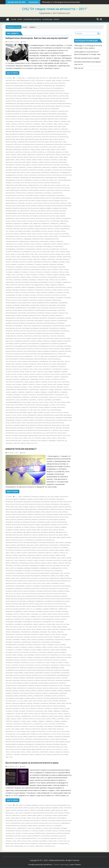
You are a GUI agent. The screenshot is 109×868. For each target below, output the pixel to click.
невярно (33, 617)
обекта (49, 629)
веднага (41, 98)
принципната (52, 318)
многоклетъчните (23, 216)
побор (63, 655)
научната (40, 234)
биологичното (60, 91)
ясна (32, 443)
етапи (55, 147)
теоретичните (33, 407)
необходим (38, 246)
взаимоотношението (57, 509)
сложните (26, 374)
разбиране (46, 341)
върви (27, 119)
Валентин (19, 98)
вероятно (68, 507)
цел (44, 433)
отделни (56, 275)
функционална (22, 430)
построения (42, 298)
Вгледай (35, 98)
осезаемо (54, 269)
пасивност (42, 831)
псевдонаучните (11, 336)
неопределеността (48, 622)
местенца (34, 211)
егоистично (40, 142)
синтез (62, 708)
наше (51, 236)
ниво (48, 252)
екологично (18, 144)
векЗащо (47, 98)
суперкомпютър (34, 389)
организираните (11, 645)
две (13, 129)
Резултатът (40, 698)
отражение (17, 280)
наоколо (51, 611)
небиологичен (66, 236)
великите (66, 98)
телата (28, 731)
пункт (15, 338)
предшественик (29, 673)
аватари (48, 80)
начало (17, 236)
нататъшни (9, 234)
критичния (47, 591)
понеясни (24, 292)
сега (40, 366)
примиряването (11, 318)
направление (57, 226)
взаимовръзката (11, 103)
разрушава (9, 696)
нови (32, 254)
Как (47, 180)
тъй (40, 734)
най (31, 223)
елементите (9, 147)
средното (38, 382)
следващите (56, 711)
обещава (63, 629)
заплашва (9, 558)
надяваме (26, 223)
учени (7, 423)
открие (67, 275)
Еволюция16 (34, 542)
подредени (31, 287)
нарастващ (23, 826)
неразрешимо (28, 624)
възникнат (33, 522)
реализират (48, 696)
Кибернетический (11, 185)
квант (47, 578)
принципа (35, 318)
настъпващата (36, 231)
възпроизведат (41, 114)
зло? (12, 560)
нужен (63, 254)
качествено (34, 578)
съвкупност (16, 721)
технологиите (41, 731)
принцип (28, 318)
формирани (40, 428)
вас (30, 98)
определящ (17, 642)
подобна (24, 287)
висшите (53, 103)
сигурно (56, 708)
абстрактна (27, 497)
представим (52, 305)
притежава (30, 321)
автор (53, 80)
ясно (36, 443)
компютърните (10, 193)
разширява (22, 696)
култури (67, 591)
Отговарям (34, 275)
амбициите (40, 83)
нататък (63, 231)
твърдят (46, 405)
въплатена (52, 116)
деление (16, 535)
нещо (34, 252)
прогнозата (27, 326)
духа (41, 139)
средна (56, 716)
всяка (66, 517)
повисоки (21, 285)
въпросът (21, 119)
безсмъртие (39, 86)
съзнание (24, 395)
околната (40, 637)
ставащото (67, 716)
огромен (30, 262)
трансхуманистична (12, 412)
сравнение (44, 716)
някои (8, 257)
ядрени (23, 443)
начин (29, 236)
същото (46, 402)
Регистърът (56, 349)
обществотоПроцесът (63, 259)
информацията (10, 180)
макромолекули (11, 596)
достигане (29, 137)
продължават (34, 683)
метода (8, 604)
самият (26, 701)
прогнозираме (17, 683)
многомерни (34, 216)
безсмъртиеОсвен (49, 86)
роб (64, 354)
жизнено (62, 553)
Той (38, 410)
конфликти (42, 195)
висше (60, 512)
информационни (25, 178)
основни (30, 647)
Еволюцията (51, 542)
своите (39, 364)
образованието (26, 632)
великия (8, 101)
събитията (9, 721)
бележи (53, 502)
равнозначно (10, 341)
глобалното (28, 124)
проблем (15, 323)
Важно (13, 98)
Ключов (64, 820)
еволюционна (30, 540)
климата (59, 820)
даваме (51, 126)
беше (48, 88)
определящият (26, 642)
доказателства (40, 134)
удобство (17, 843)
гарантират (63, 119)
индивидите (35, 568)
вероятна (20, 101)
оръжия (43, 269)
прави (7, 668)
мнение (63, 213)
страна (49, 384)
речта (67, 698)
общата (54, 632)
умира (25, 737)
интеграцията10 (37, 571)
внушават (50, 514)
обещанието (44, 257)
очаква (14, 655)
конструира (47, 193)
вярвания (51, 119)
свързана (9, 708)
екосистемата (59, 813)
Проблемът (9, 326)
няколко (13, 257)
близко (46, 93)
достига (22, 137)
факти (19, 423)
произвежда (9, 836)
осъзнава (67, 647)
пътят (64, 338)
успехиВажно (40, 420)
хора (16, 433)
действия (37, 132)
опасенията (21, 264)
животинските (32, 553)
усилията (15, 739)
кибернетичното (34, 185)
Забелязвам (51, 152)
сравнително (19, 382)
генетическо (18, 121)
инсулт (26, 175)
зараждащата (36, 558)
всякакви (25, 109)
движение (27, 129)
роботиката (9, 356)
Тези (58, 405)
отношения (62, 277)
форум (47, 428)
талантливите (19, 405)
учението (47, 739)
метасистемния (66, 599)
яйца (28, 443)
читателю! (38, 438)
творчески (39, 405)
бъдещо (44, 96)
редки (7, 351)
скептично (28, 372)
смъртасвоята (33, 377)
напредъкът (66, 226)
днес (46, 535)
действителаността (18, 132)
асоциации (22, 499)
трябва (41, 412)
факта (14, 423)
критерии (40, 591)
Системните (29, 711)
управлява (66, 737)
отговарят (19, 650)
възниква (8, 114)
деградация (44, 129)
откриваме (63, 650)
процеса (18, 333)
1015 (44, 78)
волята (48, 106)
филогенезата (50, 742)
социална (56, 377)
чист (32, 438)
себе (37, 366)
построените (33, 298)
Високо (43, 103)
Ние (57, 252)
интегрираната (48, 571)
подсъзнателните (60, 287)
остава (66, 272)
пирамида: (31, 655)
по (55, 282)
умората (23, 418)
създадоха (64, 392)
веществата (9, 509)
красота (48, 198)
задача (19, 155)
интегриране (58, 571)
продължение (36, 326)
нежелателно (65, 617)
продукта (26, 683)
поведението (66, 282)
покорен (60, 290)
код (68, 185)
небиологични (10, 239)
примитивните (40, 678)
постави (47, 662)
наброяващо (64, 221)
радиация (18, 341)
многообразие (10, 606)
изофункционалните (65, 167)
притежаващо (39, 321)
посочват (66, 292)
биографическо (58, 88)
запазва (14, 157)
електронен (67, 144)
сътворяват (9, 726)
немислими (9, 246)
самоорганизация (64, 356)
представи (66, 670)
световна (55, 701)
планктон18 (46, 655)
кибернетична (22, 581)
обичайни (57, 828)
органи (26, 267)
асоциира (30, 499)
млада (37, 604)
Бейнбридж (28, 88)
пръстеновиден (55, 333)
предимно (9, 305)
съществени (24, 400)
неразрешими (30, 249)
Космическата (35, 588)
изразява (40, 170)
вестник (26, 101)
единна (51, 142)
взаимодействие (19, 509)
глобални (21, 124)
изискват (40, 165)
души (51, 139)
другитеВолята (30, 139)
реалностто (38, 349)
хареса (61, 430)
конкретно (28, 586)
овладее (64, 634)
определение (49, 640)
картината (23, 578)
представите (9, 673)
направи (58, 611)
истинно (8, 576)
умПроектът (30, 418)
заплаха (26, 157)
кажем (44, 180)
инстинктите (9, 571)
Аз (19, 83)
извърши (43, 563)
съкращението (59, 395)
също (41, 402)
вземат (8, 512)
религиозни (54, 698)
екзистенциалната (38, 813)
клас (41, 185)
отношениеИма (52, 277)
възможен (20, 519)
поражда (30, 833)
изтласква (55, 170)
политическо (10, 292)
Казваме (53, 576)
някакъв (8, 629)
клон (30, 583)
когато (64, 185)
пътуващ (62, 688)
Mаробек (27, 80)
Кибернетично (23, 185)
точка (48, 410)
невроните (59, 241)
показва (54, 290)
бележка (36, 88)
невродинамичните (12, 241)
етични (38, 550)
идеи (65, 160)
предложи (16, 305)
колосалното (65, 188)
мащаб (8, 599)
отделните (46, 650)
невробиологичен (38, 239)
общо (53, 634)
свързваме (29, 366)
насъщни (57, 231)
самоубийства (44, 361)
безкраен (53, 499)
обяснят (58, 634)
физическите (10, 846)
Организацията (55, 642)
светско (67, 361)
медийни (42, 208)
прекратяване (39, 673)
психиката (20, 336)
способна (62, 379)
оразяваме (19, 267)
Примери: (22, 678)
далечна (61, 530)
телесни (63, 405)
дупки (7, 813)
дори (59, 134)
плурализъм (54, 655)
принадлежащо (50, 678)
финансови (66, 425)
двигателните (19, 129)
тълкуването (46, 734)
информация (62, 178)
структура (66, 384)
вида (15, 512)
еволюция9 (43, 542)
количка (50, 188)
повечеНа (14, 285)
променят (17, 331)
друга (18, 139)
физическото (41, 742)
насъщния (42, 826)
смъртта (41, 377)
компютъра (66, 190)
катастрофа (16, 183)
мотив (7, 609)
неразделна (18, 624)
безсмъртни (36, 502)
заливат (63, 155)
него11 (39, 617)
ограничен (23, 262)
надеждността (17, 223)
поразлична (25, 662)
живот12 (13, 553)
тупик (48, 412)
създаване (21, 392)
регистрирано (10, 698)
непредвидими (10, 249)
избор (31, 563)
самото (45, 701)
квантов (47, 183)
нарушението (65, 229)
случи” (8, 377)
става (55, 382)
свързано (22, 366)
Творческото (10, 731)
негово (32, 244)
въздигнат (26, 111)
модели (63, 216)
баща (60, 83)
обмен (69, 629)
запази (63, 555)
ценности (9, 435)
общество (19, 634)
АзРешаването (28, 83)
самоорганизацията (12, 359)
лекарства (21, 203)
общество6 (26, 634)
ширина (49, 754)
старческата (65, 382)
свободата (36, 703)
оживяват (54, 262)
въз (49, 109)
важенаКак (41, 507)
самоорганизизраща (26, 359)
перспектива (25, 282)
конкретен (30, 193)
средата (31, 382)
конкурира (36, 586)
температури (10, 407)
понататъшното (47, 660)
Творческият (52, 729)
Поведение (9, 657)
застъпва (23, 818)
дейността (58, 129)
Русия (16, 356)
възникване (9, 522)
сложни (19, 374)
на (51, 221)
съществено (32, 400)
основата (32, 272)
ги (22, 527)
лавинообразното (11, 203)
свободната (44, 703)
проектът (19, 328)
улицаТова (13, 737)
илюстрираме (67, 170)
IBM (22, 80)
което (18, 188)
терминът (47, 407)
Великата (59, 98)
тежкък (53, 405)
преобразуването (29, 310)
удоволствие (59, 415)
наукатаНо (23, 234)
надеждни (9, 223)
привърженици (10, 315)
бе (45, 499)
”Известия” (21, 78)
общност (8, 262)
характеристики (11, 747)
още (56, 280)
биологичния (50, 91)
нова (23, 254)
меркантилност (25, 211)
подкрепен (61, 285)
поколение (23, 660)
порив (38, 292)
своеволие (33, 364)
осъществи (19, 275)
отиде (57, 650)
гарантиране (45, 525)
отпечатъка (9, 280)
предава (41, 668)
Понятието (32, 292)
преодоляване (56, 673)
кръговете (32, 201)
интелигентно (67, 175)
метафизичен (40, 601)
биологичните (29, 504)
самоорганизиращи (54, 359)
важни (8, 98)
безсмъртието (60, 86)
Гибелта (50, 121)
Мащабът (16, 208)
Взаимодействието (31, 509)
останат (55, 647)
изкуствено (9, 167)
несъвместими (50, 624)
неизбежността (19, 619)
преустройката (32, 313)
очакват (51, 280)
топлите (43, 410)
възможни (39, 111)
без (64, 83)
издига (49, 563)
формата (8, 428)
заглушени (48, 815)
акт (49, 497)
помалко (19, 833)
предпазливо (35, 305)
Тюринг (8, 415)
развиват (60, 691)
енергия (24, 147)
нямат (29, 629)
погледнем (36, 657)
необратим (57, 826)
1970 (17, 805)
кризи (7, 201)
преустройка (22, 313)
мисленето (33, 213)
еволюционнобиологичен (14, 542)
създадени (64, 721)
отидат (52, 650)
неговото (38, 244)
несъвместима (54, 249)
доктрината (23, 537)
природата (9, 321)
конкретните (39, 193)
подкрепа (53, 285)
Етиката (33, 550)
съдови (8, 392)
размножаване (54, 693)
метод (67, 601)
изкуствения (65, 165)
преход (16, 675)
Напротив (16, 229)
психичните (60, 336)
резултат (13, 351)
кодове (13, 188)
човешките (9, 754)
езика (65, 142)
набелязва (56, 221)
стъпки (30, 387)
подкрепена (9, 287)
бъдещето (32, 507)
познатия (16, 660)
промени (63, 328)
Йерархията (45, 576)
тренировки (23, 412)
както (55, 180)
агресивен (66, 80)
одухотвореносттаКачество (42, 262)
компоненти (50, 190)
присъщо (23, 321)
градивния (9, 530)
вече (31, 101)
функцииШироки (11, 430)
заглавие (65, 152)
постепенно (40, 295)
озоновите (25, 831)
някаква (64, 627)
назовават (46, 609)
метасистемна (46, 599)
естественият (10, 550)
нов (19, 254)
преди (34, 303)
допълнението (33, 537)
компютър (58, 190)
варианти (26, 98)
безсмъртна (9, 88)
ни (41, 252)
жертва (38, 149)
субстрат (53, 387)
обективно (56, 629)
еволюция (33, 142)
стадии (8, 719)
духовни (46, 139)
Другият (64, 537)
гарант (57, 119)
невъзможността (11, 244)
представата (58, 670)
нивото (53, 252)
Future (14, 80)
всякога (8, 519)
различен (17, 344)
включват (8, 106)
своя (50, 364)
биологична (22, 91)
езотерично (9, 144)
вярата (38, 525)
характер (55, 430)
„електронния (31, 78)
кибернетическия (11, 581)
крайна (15, 591)
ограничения (18, 637)
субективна (36, 387)
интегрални (41, 175)
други (22, 139)
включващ (15, 106)
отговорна (41, 275)
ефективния (17, 149)
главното (57, 121)
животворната (10, 152)
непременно (10, 624)
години (60, 124)
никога (15, 627)
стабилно (9, 841)
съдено (29, 721)
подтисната (60, 657)
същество (40, 400)
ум (18, 737)
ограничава (9, 637)
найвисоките (62, 609)
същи (24, 402)
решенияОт (24, 354)
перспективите (43, 282)
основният (37, 647)
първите (28, 338)
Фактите (24, 423)
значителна (57, 560)
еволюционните (23, 142)
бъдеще (38, 96)
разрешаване (18, 346)
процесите (31, 333)
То (28, 410)
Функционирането (44, 430)
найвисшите (9, 611)
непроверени (20, 249)
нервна (36, 624)
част (53, 749)
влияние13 (31, 514)
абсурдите (35, 805)
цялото (48, 749)
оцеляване (63, 652)
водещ (56, 514)
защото (63, 558)
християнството (34, 747)
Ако (35, 83)
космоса (18, 198)
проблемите (60, 323)
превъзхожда (56, 300)
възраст (48, 522)
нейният (60, 244)
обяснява (15, 262)
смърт (26, 377)
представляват (10, 308)
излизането (22, 167)
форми (14, 428)
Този (35, 410)
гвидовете (55, 808)
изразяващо (33, 565)
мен (18, 211)
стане (59, 382)
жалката (24, 815)
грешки (29, 530)
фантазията (38, 423)
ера (45, 548)
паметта (64, 280)
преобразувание (41, 310)
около (8, 264)
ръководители (27, 356)
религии (47, 698)
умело (17, 418)
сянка (51, 402)
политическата (10, 833)
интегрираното (10, 573)
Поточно (8, 300)
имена (8, 568)
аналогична (54, 83)
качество (33, 183)
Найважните (45, 223)
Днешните (52, 535)
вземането (68, 509)
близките (40, 93)
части (68, 435)
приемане (9, 678)
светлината (60, 361)
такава (63, 402)
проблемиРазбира (50, 323)
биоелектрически (11, 91)
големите (56, 527)
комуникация (20, 586)
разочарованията (34, 344)
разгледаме (9, 344)
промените (9, 331)
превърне (30, 668)
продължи (62, 683)
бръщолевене (22, 96)
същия (28, 402)
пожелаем (68, 657)
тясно (64, 734)
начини (40, 236)
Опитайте (9, 640)
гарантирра (9, 121)
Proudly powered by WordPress (40, 864)
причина (47, 321)
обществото (51, 259)
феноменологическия (57, 423)
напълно (16, 614)
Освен (48, 269)
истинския (44, 820)
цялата (60, 435)
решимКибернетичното (49, 354)
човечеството (62, 438)
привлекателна (51, 675)
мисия (20, 213)
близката (33, 93)
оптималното (36, 642)
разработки (9, 346)
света (50, 701)
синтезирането (57, 369)
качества (27, 183)
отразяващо (32, 280)
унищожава (42, 843)
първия (34, 338)
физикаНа (17, 425)
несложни (46, 249)
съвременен (58, 389)
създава (34, 721)
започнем (28, 558)
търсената (59, 412)
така (59, 402)
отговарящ (26, 650)
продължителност (11, 685)
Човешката (26, 441)
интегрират (20, 573)
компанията (24, 190)
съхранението (10, 400)
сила (31, 369)
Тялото (19, 415)
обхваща (43, 259)
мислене (26, 213)
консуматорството (11, 195)
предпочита (44, 305)
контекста (21, 195)
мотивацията (67, 218)
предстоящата (51, 833)
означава (61, 262)
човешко (31, 754)
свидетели (22, 703)
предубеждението (21, 308)
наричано (50, 229)
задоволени (31, 555)
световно (8, 703)
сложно (32, 374)
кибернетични (44, 581)
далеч (60, 126)
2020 (62, 78)
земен (17, 160)
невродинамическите (52, 239)
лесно (11, 594)
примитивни (30, 678)
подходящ (15, 290)
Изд (23, 165)
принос (58, 678)
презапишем (53, 308)
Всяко (30, 109)
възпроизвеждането (24, 116)
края (53, 198)
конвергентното (21, 193)
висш (48, 103)
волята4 (8, 517)
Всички (8, 109)
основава (9, 272)
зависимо (59, 152)
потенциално (55, 665)
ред (17, 698)
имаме (14, 172)
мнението (9, 216)
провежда (59, 680)
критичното (14, 201)
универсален (32, 737)
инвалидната (45, 172)
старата (13, 719)
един (47, 142)
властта (21, 808)
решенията (32, 354)
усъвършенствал (50, 420)
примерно (59, 315)
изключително (48, 165)
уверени (40, 415)
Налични (24, 226)
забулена (9, 555)
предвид (47, 668)
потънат (14, 300)
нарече (28, 614)
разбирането (36, 836)
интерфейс (15, 178)
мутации (42, 221)
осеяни (61, 269)
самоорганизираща (40, 359)
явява (66, 754)
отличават (35, 277)
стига (13, 384)
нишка (8, 254)
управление (60, 418)
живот (58, 149)
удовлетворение (49, 415)
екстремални (39, 144)
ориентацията (35, 269)
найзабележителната (12, 826)
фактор (58, 739)
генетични (26, 121)
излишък (30, 167)
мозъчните (46, 218)
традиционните (25, 734)
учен (70, 420)
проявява (38, 333)
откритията (16, 277)
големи (66, 124)
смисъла (37, 714)
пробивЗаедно (62, 321)
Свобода (29, 703)
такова (8, 405)
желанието (45, 550)
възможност (54, 111)
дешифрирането (50, 132)
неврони (52, 241)
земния (29, 160)
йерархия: (37, 576)
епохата (40, 548)
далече (56, 530)
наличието (17, 226)
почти (20, 300)
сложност (38, 374)
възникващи (25, 522)
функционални (32, 430)
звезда (69, 558)
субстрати (60, 387)
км (48, 185)
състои (59, 397)
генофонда (17, 527)
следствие (64, 372)
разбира (39, 341)
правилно (26, 300)
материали (56, 596)
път (43, 338)
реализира (67, 346)
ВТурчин (41, 109)
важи (67, 96)
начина (35, 236)
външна (54, 522)
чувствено (44, 441)
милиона (50, 211)
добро (66, 535)
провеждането (18, 326)
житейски (41, 152)
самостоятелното (11, 361)
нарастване (30, 229)
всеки (68, 106)
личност (30, 203)
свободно (25, 364)
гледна (8, 124)
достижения (62, 137)
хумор (58, 747)
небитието (19, 239)
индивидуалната (45, 568)
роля (14, 701)
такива (68, 402)
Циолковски (50, 435)
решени (61, 351)
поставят (66, 662)
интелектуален (35, 820)
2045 (66, 78)
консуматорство (57, 193)
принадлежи (21, 318)
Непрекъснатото (11, 828)
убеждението (32, 415)
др (67, 137)
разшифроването (44, 346)
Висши (65, 512)
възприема (32, 114)
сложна (14, 374)
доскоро (8, 137)
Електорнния (59, 144)
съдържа (14, 392)
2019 (58, 78)
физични (41, 425)
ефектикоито (16, 815)
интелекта (34, 573)
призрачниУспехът (35, 315)
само (46, 356)
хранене (29, 433)
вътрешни (37, 119)
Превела (41, 300)
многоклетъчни (49, 604)
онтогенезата (48, 637)
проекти (67, 326)
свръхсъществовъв (59, 706)
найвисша (63, 223)
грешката (22, 530)
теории (41, 407)
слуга (52, 374)
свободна (18, 364)
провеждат (66, 680)
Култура (38, 201)
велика (53, 98)
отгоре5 (33, 650)
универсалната (42, 737)
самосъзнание (22, 361)
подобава (17, 287)
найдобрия (9, 226)
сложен (8, 374)
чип (29, 438)
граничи (39, 126)
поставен (19, 295)
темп (55, 841)
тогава (54, 731)
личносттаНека (55, 203)
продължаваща (44, 683)
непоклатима (59, 622)
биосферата (55, 504)
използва (67, 563)
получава (38, 660)
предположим (31, 670)
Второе (35, 109)
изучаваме (56, 565)
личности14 (33, 594)
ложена (64, 594)
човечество (35, 752)
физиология (23, 742)
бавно (41, 499)
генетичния (34, 121)
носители (51, 254)
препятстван (61, 310)
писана (51, 282)
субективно (61, 719)
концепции (9, 588)
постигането (56, 295)
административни (11, 83)
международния (11, 211)
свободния (52, 703)
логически (57, 594)
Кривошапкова (65, 198)
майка (23, 206)
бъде (33, 96)
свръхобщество (14, 706)
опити (29, 640)
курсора (51, 201)
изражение (33, 170)
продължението (47, 326)
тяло (15, 415)
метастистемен (21, 601)
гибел (45, 121)
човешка (52, 752)
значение (54, 160)
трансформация (56, 410)
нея (38, 252)
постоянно (38, 665)
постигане (48, 295)
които (23, 188)
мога (48, 216)
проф (7, 333)
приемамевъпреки (63, 675)
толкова (67, 731)
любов (8, 206)
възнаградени (54, 519)
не (60, 236)
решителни (9, 838)
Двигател (29, 532)
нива (44, 252)
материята (64, 596)
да (43, 126)
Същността (35, 402)
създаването (29, 392)
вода (35, 106)
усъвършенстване (62, 420)
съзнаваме (9, 395)
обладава (9, 259)
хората (26, 747)
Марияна (41, 206)
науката (16, 234)
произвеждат (34, 328)
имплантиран (36, 172)
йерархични (29, 576)
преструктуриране (11, 313)
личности (25, 594)
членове (13, 752)
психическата (28, 336)
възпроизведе (52, 114)
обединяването (26, 257)
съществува (47, 400)
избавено (35, 162)
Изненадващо (62, 818)
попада (24, 833)
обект (44, 629)
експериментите (25, 548)
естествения (64, 548)
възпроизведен (62, 114)
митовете (57, 213)
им (6, 172)
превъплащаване (11, 303)
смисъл (21, 377)
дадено (46, 530)
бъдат (29, 96)
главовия (63, 121)
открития (8, 277)
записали (20, 157)
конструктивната (46, 586)
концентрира (51, 195)
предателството (26, 303)
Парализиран (10, 282)
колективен (55, 583)
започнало (33, 157)
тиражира (23, 410)
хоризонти (22, 433)
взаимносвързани (59, 101)
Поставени (26, 295)
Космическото (53, 588)
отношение (42, 277)
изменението (46, 167)
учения (53, 739)
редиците (67, 349)
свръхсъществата (36, 706)
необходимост (27, 622)
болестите (59, 93)
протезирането (43, 331)
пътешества (49, 338)
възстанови (44, 116)
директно (23, 134)
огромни (18, 831)
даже (55, 126)
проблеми (39, 323)
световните (63, 701)
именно (23, 172)
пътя (60, 338)
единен (62, 542)
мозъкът (61, 606)
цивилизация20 (36, 749)
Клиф (45, 185)
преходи (35, 675)
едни (21, 813)
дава (46, 126)
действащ (65, 129)
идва (61, 160)
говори (43, 124)
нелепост (63, 619)
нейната (54, 244)
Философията (60, 742)
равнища (8, 691)
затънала (45, 157)
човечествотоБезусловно (14, 441)
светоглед (15, 703)
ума (13, 418)
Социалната (64, 377)
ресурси (39, 351)
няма (18, 257)
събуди (51, 389)
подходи (8, 290)
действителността (61, 532)
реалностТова (47, 349)
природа (68, 318)
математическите (32, 596)
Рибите (60, 354)
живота (63, 149)
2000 (54, 78)
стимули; (25, 384)
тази (55, 402)
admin (24, 42)
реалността (62, 696)
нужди (59, 627)
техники (54, 407)
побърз (69, 655)
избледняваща (24, 563)
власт (16, 808)
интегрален (33, 175)
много (15, 216)
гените (59, 525)
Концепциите (18, 588)
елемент (34, 548)
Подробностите (41, 287)
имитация (26, 820)
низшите (62, 252)
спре (64, 838)
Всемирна (50, 517)
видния (27, 103)
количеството (42, 188)
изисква (34, 165)
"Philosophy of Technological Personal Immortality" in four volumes (67, 2)
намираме (37, 226)
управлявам (68, 418)
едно (60, 142)
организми (9, 269)
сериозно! (16, 369)
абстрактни (35, 497)
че (13, 438)
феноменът (9, 425)
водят (61, 514)
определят (9, 642)
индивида (20, 568)
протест (61, 685)
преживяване (32, 308)
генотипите (9, 527)
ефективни (9, 149)
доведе (17, 537)
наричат (57, 229)
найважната (37, 223)
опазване (13, 264)
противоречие (32, 688)
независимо (46, 244)
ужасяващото (34, 843)
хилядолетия (10, 433)
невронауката (34, 241)
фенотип (8, 742)
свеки (54, 361)
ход (18, 747)
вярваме (44, 119)
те (49, 405)
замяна (8, 157)
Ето (64, 147)
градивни (63, 527)
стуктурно (24, 387)
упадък (49, 843)
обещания (52, 257)
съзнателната (17, 724)
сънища (8, 397)
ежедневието (27, 813)
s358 (32, 80)
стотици (44, 384)
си (21, 369)
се (34, 366)
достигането (37, 137)
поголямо (61, 831)
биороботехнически (12, 93)
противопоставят (11, 688)
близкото (52, 93)
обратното (36, 259)
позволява (9, 660)
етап (51, 147)
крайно (43, 198)
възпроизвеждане (11, 116)
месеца (41, 823)
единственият (21, 545)
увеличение (9, 843)
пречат (40, 675)
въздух (32, 111)
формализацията (11, 744)
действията (9, 535)
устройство (29, 739)
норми (54, 627)
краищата (29, 198)
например (9, 229)
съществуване (56, 400)
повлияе (27, 285)
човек (44, 438)
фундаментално (41, 744)
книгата (52, 185)
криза (28, 823)
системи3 (22, 711)
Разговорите (46, 836)
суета (29, 841)
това (31, 410)
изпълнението (24, 170)
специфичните (24, 379)
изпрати (16, 170)
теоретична (24, 407)
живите (53, 149)
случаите (63, 374)
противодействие (54, 331)
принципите (43, 318)
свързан (8, 366)
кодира (8, 188)
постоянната (29, 665)
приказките (45, 315)
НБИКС (56, 236)
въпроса (8, 119)
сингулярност (47, 369)
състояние (65, 397)
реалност (31, 349)
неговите (27, 244)
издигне (28, 165)
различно (45, 693)
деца (43, 132)
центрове (15, 435)
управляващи (10, 420)
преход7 (22, 675)
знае (16, 560)
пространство (53, 685)
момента (59, 218)
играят (65, 560)
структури (17, 387)
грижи (34, 530)
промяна (45, 685)
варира (55, 507)
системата (15, 372)
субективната (45, 387)
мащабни (14, 599)
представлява (61, 305)
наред (37, 229)
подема (47, 285)
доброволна (10, 537)
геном (41, 121)
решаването (54, 351)
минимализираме (11, 213)
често (21, 438)
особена (61, 272)
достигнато (53, 137)
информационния (51, 178)
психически (37, 336)
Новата (27, 254)
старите (19, 719)
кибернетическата (65, 578)
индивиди (27, 568)
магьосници (16, 206)
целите (8, 749)
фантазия (30, 423)
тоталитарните (10, 734)
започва (15, 558)
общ (49, 632)
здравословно (10, 160)
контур (36, 195)
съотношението (43, 397)
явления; (17, 443)
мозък (28, 218)
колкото (62, 583)
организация (53, 267)
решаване (46, 351)
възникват (17, 522)
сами (42, 356)
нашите (25, 617)
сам (21, 701)
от (24, 275)
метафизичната (59, 601)
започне (21, 558)
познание (47, 290)
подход (69, 287)
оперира (38, 264)
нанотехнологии (47, 226)
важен (62, 96)
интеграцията (27, 571)
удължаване (67, 415)
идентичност (10, 162)
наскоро (11, 231)
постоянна (18, 298)
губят (38, 530)
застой (39, 157)
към (66, 201)
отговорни (49, 275)
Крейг (57, 198)
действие (8, 132)
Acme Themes (76, 864)
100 (41, 78)
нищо (13, 254)
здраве (66, 157)
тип (18, 410)
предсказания (41, 670)
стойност (31, 384)
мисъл (51, 213)
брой (15, 96)
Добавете (47, 810)
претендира (9, 675)
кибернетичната (33, 581)
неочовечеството (58, 246)
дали (64, 126)
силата (36, 369)
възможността (63, 111)
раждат (27, 691)
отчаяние (35, 831)
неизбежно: (9, 619)
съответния (34, 397)
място (47, 221)
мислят (32, 604)
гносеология (48, 527)
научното (58, 234)
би (51, 88)
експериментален (28, 144)
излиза (16, 167)
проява (51, 688)
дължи (21, 540)
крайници (36, 198)
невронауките (44, 241)
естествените (55, 548)
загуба (8, 155)
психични (53, 336)
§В (20, 497)
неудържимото (22, 828)
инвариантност (55, 172)
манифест (34, 206)
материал (41, 596)
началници (65, 234)
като (22, 183)
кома (7, 190)
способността (10, 382)
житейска (34, 152)
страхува (59, 384)
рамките (30, 696)
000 (38, 78)
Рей (25, 351)
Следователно (10, 714)
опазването (57, 637)
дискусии (29, 134)
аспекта (36, 499)
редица (21, 698)
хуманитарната (37, 433)
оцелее (56, 652)
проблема (22, 323)
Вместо (27, 808)
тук (45, 412)
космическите (10, 198)
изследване (48, 170)
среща (50, 382)
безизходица (62, 805)
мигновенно (42, 211)
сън (66, 395)
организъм (17, 269)
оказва (67, 262)
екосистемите (54, 545)
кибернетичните (55, 581)
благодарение (64, 504)
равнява (22, 691)
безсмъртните (46, 502)
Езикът (46, 545)
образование (16, 632)
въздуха (42, 808)
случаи (57, 374)
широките (56, 754)
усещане (8, 739)
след (46, 372)
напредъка (65, 611)
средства (44, 382)
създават (37, 392)
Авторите (59, 80)
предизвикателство (43, 303)
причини (54, 321)
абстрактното (41, 80)
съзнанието (32, 395)
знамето (40, 160)
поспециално (39, 662)
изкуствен (57, 165)
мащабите (9, 208)
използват (17, 565)
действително (29, 132)
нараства (23, 229)
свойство (68, 703)
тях (67, 734)
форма (68, 742)
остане (61, 647)
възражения (36, 116)
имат (18, 172)
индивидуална (65, 172)
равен (68, 338)
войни (39, 106)
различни (24, 344)
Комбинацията (14, 190)
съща (17, 400)
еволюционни (40, 540)
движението (35, 129)
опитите (34, 640)
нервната (39, 249)
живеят (62, 550)
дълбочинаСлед (11, 142)
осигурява (50, 645)
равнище (15, 691)
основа (66, 269)
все (64, 106)
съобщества (26, 724)
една (56, 142)
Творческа (28, 729)
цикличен (42, 435)
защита (51, 157)
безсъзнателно (19, 88)
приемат (16, 678)
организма (61, 267)
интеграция (18, 571)
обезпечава (35, 257)
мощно (19, 221)
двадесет (20, 532)
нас (7, 231)
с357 (36, 356)
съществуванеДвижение (13, 402)
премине (47, 673)
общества (60, 632)
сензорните (62, 366)
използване (9, 565)
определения (59, 640)
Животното (49, 553)
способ (41, 379)
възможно (46, 111)
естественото (44, 147)
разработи (55, 344)
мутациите (22, 609)
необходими (47, 246)
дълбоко (62, 139)
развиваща (67, 691)
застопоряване (51, 558)
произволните (54, 328)
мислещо (40, 213)
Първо (39, 338)
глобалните (67, 808)
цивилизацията (33, 435)
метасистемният (11, 601)
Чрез (39, 441)
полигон (66, 290)
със (55, 397)
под (32, 285)
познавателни (39, 290)
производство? (44, 328)
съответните (25, 397)
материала (48, 596)
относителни (24, 652)
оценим (8, 655)
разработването (45, 344)
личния (36, 823)
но (16, 254)
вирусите (49, 512)
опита (63, 637)
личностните (38, 203)
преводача (48, 300)
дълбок (56, 139)
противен (67, 685)
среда (26, 382)
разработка (63, 344)
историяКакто (27, 180)
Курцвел (57, 201)
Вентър (14, 101)
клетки (19, 583)
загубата (13, 155)
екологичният (49, 813)
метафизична (49, 601)
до (34, 134)
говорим (49, 124)
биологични (40, 91)
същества (16, 726)
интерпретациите (44, 573)
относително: (33, 652)
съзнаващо (17, 395)
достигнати (45, 137)
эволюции (9, 443)
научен (34, 234)
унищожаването (50, 418)
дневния (41, 535)
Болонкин (9, 96)
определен (53, 264)
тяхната (25, 415)
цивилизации (26, 749)
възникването (17, 114)
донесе (48, 134)
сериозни (9, 369)
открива (62, 275)
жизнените (27, 152)
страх (54, 384)
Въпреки (65, 116)
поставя (33, 295)
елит (7, 815)
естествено (36, 147)
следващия (56, 372)
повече (8, 285)
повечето (16, 657)
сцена (67, 719)
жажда (33, 149)
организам (32, 267)
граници (16, 530)
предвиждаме (55, 668)
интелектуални (57, 175)
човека (48, 438)
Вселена (43, 517)
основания (24, 272)
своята (54, 364)
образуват (43, 632)
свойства (45, 364)
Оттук (46, 280)
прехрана (61, 313)
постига (8, 665)
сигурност (26, 369)
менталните (27, 599)
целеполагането (51, 433)
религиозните (31, 351)
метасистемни (55, 599)
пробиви (8, 323)
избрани (37, 563)
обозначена (22, 259)
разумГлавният (33, 346)
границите (32, 126)
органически (26, 269)
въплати (58, 116)
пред (19, 303)
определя (60, 264)
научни (46, 234)
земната (23, 160)
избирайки (14, 563)
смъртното (53, 714)
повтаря (30, 657)
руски (20, 356)
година (55, 124)
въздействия (55, 109)
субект (49, 719)
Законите (46, 555)
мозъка (33, 218)
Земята (34, 160)
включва (59, 103)
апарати (15, 499)
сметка (16, 377)
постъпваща (59, 298)
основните (47, 272)
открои (28, 277)
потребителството (40, 833)
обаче (33, 629)
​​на (34, 609)
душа (69, 537)
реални (19, 349)
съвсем (23, 721)
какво (51, 180)
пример (52, 315)
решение (68, 351)
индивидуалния (11, 175)
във (46, 109)
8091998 (8, 80)
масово (53, 206)
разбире (48, 691)
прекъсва (8, 310)
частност (8, 438)
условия (25, 420)
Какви (67, 576)
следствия (53, 838)
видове (32, 103)
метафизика (31, 601)
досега (64, 134)
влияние (30, 106)
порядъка (51, 292)
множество (42, 216)
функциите (66, 428)
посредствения (10, 295)
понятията (16, 662)
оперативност (30, 264)
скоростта (40, 372)
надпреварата (65, 823)
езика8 (41, 545)
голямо (13, 126)
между (65, 208)
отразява (24, 280)
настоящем (19, 231)
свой (63, 703)
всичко (13, 109)
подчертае (23, 290)
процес (12, 333)
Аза (21, 83)
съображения (16, 397)
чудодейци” (52, 441)
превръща (23, 668)
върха (20, 525)
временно (59, 106)
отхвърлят (50, 652)
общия (41, 634)
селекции (47, 708)
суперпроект (44, 389)
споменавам (34, 379)
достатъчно (15, 137)
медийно (49, 208)
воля (44, 106)
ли (26, 203)
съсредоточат (38, 724)
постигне (63, 295)
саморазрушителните (28, 838)
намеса (45, 611)
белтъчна (42, 88)
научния (60, 614)
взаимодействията (44, 509)
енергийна (17, 147)
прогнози (9, 683)
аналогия (9, 499)
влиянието (38, 514)
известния (55, 162)
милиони (56, 211)
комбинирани (10, 586)
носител (45, 254)
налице (25, 611)
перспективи (33, 282)
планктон (38, 655)
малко (28, 206)
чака (64, 435)
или (61, 170)
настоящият (27, 231)
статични (25, 719)
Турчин (53, 412)
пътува (56, 338)
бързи (50, 96)
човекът (54, 438)
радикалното (26, 341)
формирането (30, 428)
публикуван (9, 338)
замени (52, 555)
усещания (18, 420)
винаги (38, 103)
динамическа (14, 134)
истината (67, 573)
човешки (66, 752)
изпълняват (25, 565)
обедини (39, 629)
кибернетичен (55, 183)
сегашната (32, 708)
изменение (37, 167)
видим (20, 512)
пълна (23, 338)
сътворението (60, 724)
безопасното (10, 86)
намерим (39, 611)
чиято (7, 752)
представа (50, 670)
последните (59, 292)
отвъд (27, 275)
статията (8, 384)
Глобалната (40, 527)
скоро (34, 372)
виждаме (37, 512)
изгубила (18, 165)
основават (9, 647)
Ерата (30, 147)
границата (24, 126)
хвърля (67, 430)
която (23, 198)
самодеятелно (53, 356)
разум (25, 346)
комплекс (42, 190)
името (29, 172)
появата (62, 665)
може (18, 218)
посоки (32, 662)
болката (66, 93)
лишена (63, 203)
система (8, 372)
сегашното (46, 366)
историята (36, 180)
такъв (12, 405)
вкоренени (23, 106)
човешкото (38, 754)
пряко (62, 333)
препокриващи (52, 310)
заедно (58, 155)
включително (22, 514)
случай (68, 374)
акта (52, 497)
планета (55, 831)
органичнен (37, 645)
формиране (21, 744)
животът (56, 553)
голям (7, 126)
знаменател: (22, 560)
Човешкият (24, 754)
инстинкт (65, 568)
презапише (45, 308)
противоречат (22, 688)
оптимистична (10, 267)
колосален (57, 188)
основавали (16, 272)
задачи (24, 155)
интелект (49, 175)
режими (27, 698)
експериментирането (12, 548)
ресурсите (62, 836)
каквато (62, 576)
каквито (8, 578)
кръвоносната (23, 201)
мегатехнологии (33, 208)
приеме (19, 315)
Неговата (20, 244)
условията (31, 420)
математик (60, 206)
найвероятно (54, 223)
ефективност (26, 149)
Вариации (49, 507)
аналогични (64, 497)
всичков (19, 109)
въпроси (14, 119)
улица (7, 737)
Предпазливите (25, 305)
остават (8, 275)
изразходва (9, 820)
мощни (13, 221)
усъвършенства (38, 739)
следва (50, 372)
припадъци (61, 318)
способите (54, 379)
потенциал (67, 298)
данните (8, 129)
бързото (55, 96)
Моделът (40, 606)
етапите (60, 147)
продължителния (58, 326)
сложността (46, 374)
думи (37, 139)
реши (39, 354)
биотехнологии (25, 93)
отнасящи (9, 652)
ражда (33, 341)
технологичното (11, 410)
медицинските (57, 208)
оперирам (45, 264)
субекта (54, 719)
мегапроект (23, 208)
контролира (29, 195)
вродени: (25, 517)
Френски (52, 428)
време (53, 106)
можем (22, 218)
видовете (31, 512)
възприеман (41, 522)
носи (40, 254)
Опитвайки (16, 640)
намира (31, 226)
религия (62, 698)
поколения (31, 660)
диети (7, 134)
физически (33, 425)
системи (21, 372)
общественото (10, 634)
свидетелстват (10, 364)
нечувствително (26, 252)
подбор (46, 657)
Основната (39, 272)
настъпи (44, 231)
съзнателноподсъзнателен (45, 395)
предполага (22, 670)
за (45, 152)
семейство (54, 366)
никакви (38, 828)
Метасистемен (36, 599)
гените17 (65, 525)
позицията (30, 290)
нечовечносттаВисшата (13, 252)
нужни (68, 254)
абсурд (42, 497)
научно (51, 234)
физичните (48, 425)
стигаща (18, 384)
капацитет (9, 183)
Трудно (35, 412)
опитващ (23, 640)
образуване (35, 632)
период (18, 282)
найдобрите (18, 611)
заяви (61, 157)
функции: (59, 428)
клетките (25, 583)
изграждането (10, 165)
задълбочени (40, 155)
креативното (32, 591)
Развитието (67, 341)
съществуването (59, 726)
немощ (16, 246)
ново (36, 254)
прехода (48, 313)
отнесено (16, 652)
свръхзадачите (62, 364)
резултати (20, 351)
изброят (41, 162)
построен (25, 298)
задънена (39, 555)
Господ (18, 126)
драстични (60, 810)
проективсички (10, 328)
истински (19, 180)
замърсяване (15, 818)
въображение (62, 522)
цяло (44, 749)
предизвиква (54, 303)
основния (54, 272)
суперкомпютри (11, 389)
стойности (32, 719)
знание (36, 560)
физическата (25, 425)
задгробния (31, 155)
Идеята (29, 162)
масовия (47, 206)
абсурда (28, 805)
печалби (48, 831)
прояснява (45, 333)
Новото (48, 627)
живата (43, 149)
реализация (59, 346)
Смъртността (45, 714)
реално (24, 349)
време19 (19, 517)
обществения (10, 831)
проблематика (31, 323)
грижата (14, 810)
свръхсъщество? (47, 706)
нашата (46, 236)
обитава (59, 257)
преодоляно (65, 673)
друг (14, 139)
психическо (45, 336)
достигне (45, 537)
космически (44, 588)
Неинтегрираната (48, 619)
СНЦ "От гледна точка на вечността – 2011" (55, 9)
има (9, 172)
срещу (61, 716)
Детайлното (28, 535)
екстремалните (49, 144)
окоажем (33, 637)
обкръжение (67, 257)
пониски (56, 660)
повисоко (23, 657)
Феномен (46, 423)
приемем (25, 315)
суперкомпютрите (22, 389)
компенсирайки (34, 190)
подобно (53, 657)
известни (48, 162)
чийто (25, 438)
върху (31, 119)
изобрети (54, 167)
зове (37, 818)
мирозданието (24, 604)
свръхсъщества (25, 706)
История (15, 576)
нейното (66, 244)
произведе (26, 328)
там (25, 405)
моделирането (10, 218)
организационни (42, 267)
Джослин (59, 132)
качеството (41, 183)
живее (48, 149)
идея (24, 162)
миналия (63, 211)
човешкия (33, 441)
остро (13, 275)
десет (21, 535)
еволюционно (50, 540)
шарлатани (60, 441)
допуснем (54, 134)
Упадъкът (51, 737)
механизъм (15, 604)
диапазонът (67, 132)
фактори (64, 739)
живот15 (19, 553)
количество (34, 188)
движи (21, 810)
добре (61, 535)
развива (53, 341)
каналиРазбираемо (64, 180)
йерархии (21, 576)
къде (62, 201)
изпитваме (9, 170)
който (27, 188)
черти (16, 438)
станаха (19, 841)
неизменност (37, 619)
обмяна (8, 632)
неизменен (28, 619)
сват (50, 361)
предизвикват (63, 303)
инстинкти (20, 175)
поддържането (39, 285)
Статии (9, 78)
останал (49, 647)
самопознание (37, 701)
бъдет (20, 507)
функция (64, 744)
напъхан (22, 614)
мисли (46, 213)
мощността (32, 221)
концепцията (60, 195)
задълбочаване (63, 815)
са (39, 356)
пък (19, 338)
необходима (18, 622)
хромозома (43, 747)
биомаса (48, 504)
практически (34, 300)
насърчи (50, 231)
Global (18, 80)
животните (19, 152)
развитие (60, 341)
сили (40, 369)
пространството (32, 331)
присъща (16, 321)
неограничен (37, 622)
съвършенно (67, 389)
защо (56, 157)
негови (51, 617)
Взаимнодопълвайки (46, 101)
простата (23, 331)
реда (62, 349)
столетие (38, 384)
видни (22, 103)
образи (30, 259)
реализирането (11, 349)
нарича (35, 826)
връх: (31, 517)
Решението (9, 354)
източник (49, 565)
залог (68, 155)
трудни (30, 412)
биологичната (31, 91)
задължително (50, 155)
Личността (46, 203)
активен (57, 497)
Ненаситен (23, 246)
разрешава (63, 693)
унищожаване (39, 418)
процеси (24, 333)
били (61, 502)
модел (57, 216)
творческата (31, 405)
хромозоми (52, 747)
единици (68, 542)
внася (44, 514)
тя (12, 415)
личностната (41, 594)
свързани (15, 366)
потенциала (46, 665)
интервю (8, 178)
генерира (53, 525)
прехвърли (41, 313)
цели (59, 433)
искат (61, 573)
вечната (36, 101)
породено (44, 292)
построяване (50, 298)
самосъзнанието (33, 361)
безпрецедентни (20, 86)
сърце (51, 397)
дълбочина (15, 540)
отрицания (40, 280)
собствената (48, 377)
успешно (21, 739)
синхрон (65, 369)
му (38, 221)
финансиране (57, 425)
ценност (64, 433)
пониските (63, 660)
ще (66, 441)
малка (19, 596)
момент (53, 218)
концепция (26, 588)
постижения (9, 298)
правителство (14, 668)
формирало (21, 428)
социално (16, 379)
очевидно (20, 655)
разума (16, 696)
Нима (68, 252)
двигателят (37, 532)
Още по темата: (12, 73)
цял (56, 435)
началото (23, 236)
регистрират (54, 836)
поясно (68, 665)
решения (17, 354)
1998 (50, 78)
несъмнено (63, 249)
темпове (17, 407)
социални (9, 379)
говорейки (37, 124)
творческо (60, 729)
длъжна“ (35, 535)
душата (8, 540)
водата (32, 808)
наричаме (43, 229)
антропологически (51, 805)
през (39, 308)
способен (47, 379)
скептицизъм (45, 838)
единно (14, 545)
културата (45, 201)
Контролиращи (65, 586)
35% (20, 805)
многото (19, 606)
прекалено (62, 308)
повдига (59, 282)
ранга (53, 346)
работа (67, 688)
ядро (7, 757)
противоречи (65, 331)
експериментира (64, 545)
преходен (54, 313)
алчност (42, 805)
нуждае (58, 254)
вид (18, 103)
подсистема (50, 287)
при (66, 313)
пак (59, 280)
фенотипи (15, 742)
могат (53, 216)
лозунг (69, 203)
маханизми (67, 206)
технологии (61, 407)
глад (68, 121)
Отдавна (39, 650)
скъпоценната (39, 711)
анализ (47, 83)
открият (23, 277)
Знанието (47, 160)
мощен (8, 221)
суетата (66, 387)
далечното (9, 532)
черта (66, 749)
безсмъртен (30, 86)
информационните (38, 178)
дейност (51, 129)
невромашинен (24, 241)
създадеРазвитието (54, 392)
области (15, 259)
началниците (10, 236)
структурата (9, 387)
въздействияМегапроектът (14, 111)
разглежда (24, 693)
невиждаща (27, 239)
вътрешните (31, 525)
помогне (17, 292)
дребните (9, 139)
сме (12, 377)
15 (47, 78)
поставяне (59, 662)
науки (29, 234)
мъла (28, 609)
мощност (25, 221)
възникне (25, 114)
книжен (58, 185)
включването (67, 103)
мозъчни (39, 218)
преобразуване (17, 310)
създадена (43, 392)
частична (58, 749)
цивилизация (23, 435)
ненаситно (30, 246)
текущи (23, 731)
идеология (18, 162)
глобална (14, 124)
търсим (66, 412)
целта (13, 749)
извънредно (63, 162)
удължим (8, 418)
